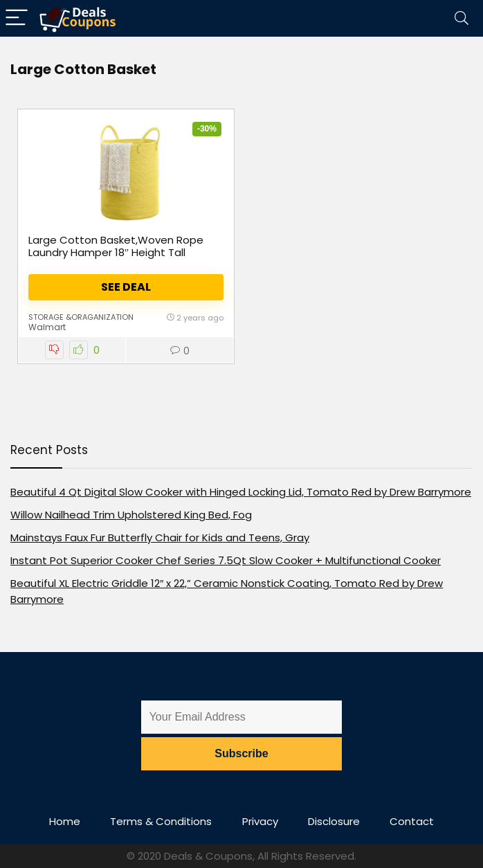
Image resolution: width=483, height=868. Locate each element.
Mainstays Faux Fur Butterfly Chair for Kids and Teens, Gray (160, 537)
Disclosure (334, 821)
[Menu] (17, 18)
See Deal (126, 287)
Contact (412, 821)
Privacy (260, 821)
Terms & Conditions (161, 821)
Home (65, 821)
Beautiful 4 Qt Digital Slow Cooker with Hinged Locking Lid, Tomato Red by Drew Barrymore (241, 492)
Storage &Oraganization (81, 317)
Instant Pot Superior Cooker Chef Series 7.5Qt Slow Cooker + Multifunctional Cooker (226, 560)
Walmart (47, 327)
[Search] (462, 18)
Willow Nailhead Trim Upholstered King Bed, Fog (131, 515)
